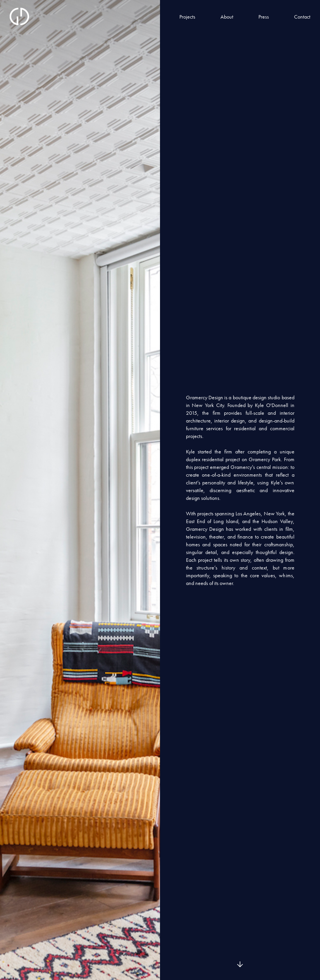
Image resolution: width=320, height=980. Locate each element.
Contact (302, 17)
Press (264, 17)
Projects (187, 17)
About (227, 17)
